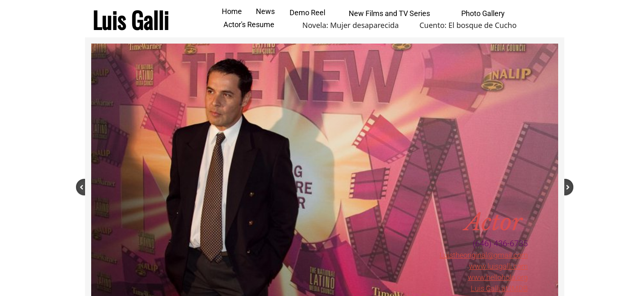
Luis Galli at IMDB (499, 288)
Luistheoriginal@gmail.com (484, 255)
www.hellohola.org (498, 277)
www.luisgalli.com (498, 266)
